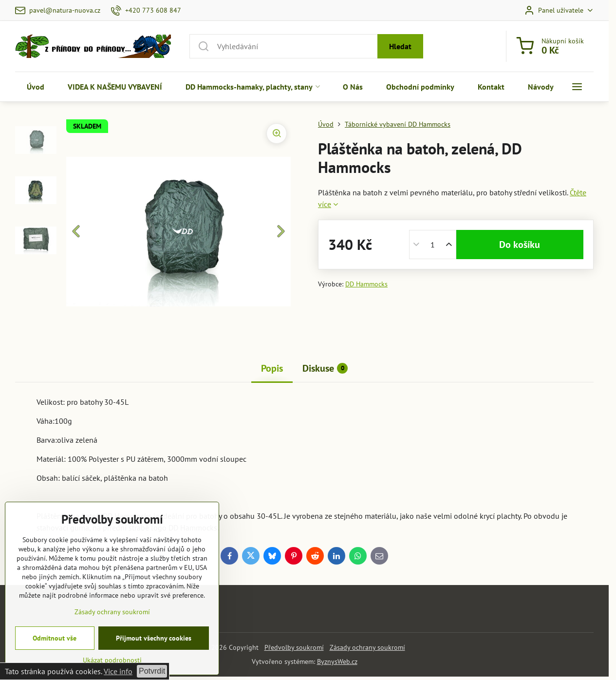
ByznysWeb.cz (337, 661)
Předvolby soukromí (294, 647)
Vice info (118, 671)
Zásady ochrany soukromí (367, 647)
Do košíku (520, 245)
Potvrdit (152, 671)
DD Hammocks (366, 284)
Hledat (400, 46)
